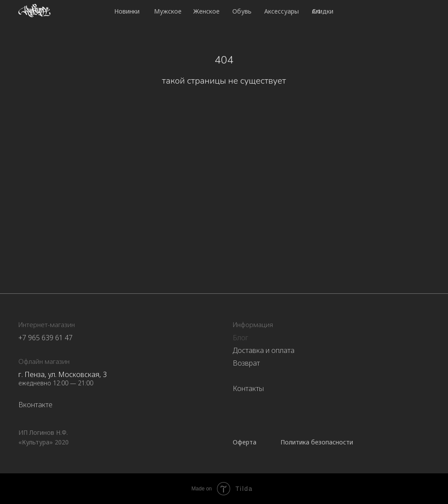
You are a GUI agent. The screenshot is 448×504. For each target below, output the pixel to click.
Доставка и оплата (264, 350)
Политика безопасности (317, 442)
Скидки (323, 11)
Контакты (248, 388)
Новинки (127, 11)
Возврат (246, 363)
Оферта (245, 442)
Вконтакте (35, 405)
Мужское (168, 11)
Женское (206, 11)
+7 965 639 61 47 (45, 338)
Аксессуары (282, 11)
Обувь (242, 11)
